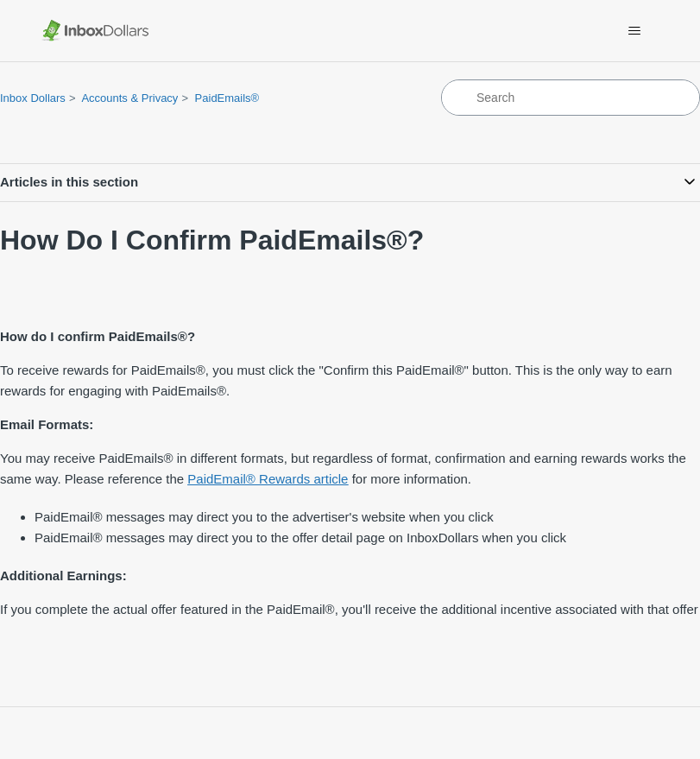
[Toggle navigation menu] (634, 31)
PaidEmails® (227, 98)
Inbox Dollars (33, 98)
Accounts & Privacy (129, 98)
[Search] (571, 98)
